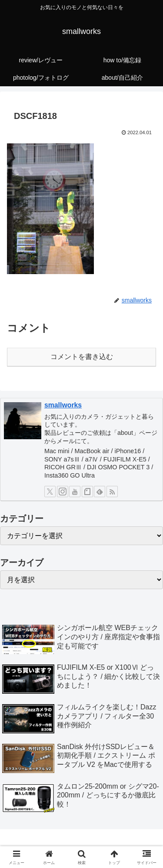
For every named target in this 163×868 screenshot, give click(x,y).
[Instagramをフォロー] (63, 492)
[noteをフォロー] (87, 492)
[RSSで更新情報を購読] (112, 492)
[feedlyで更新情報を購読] (100, 492)
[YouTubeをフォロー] (75, 492)
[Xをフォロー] (50, 492)
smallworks (63, 405)
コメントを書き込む (82, 357)
